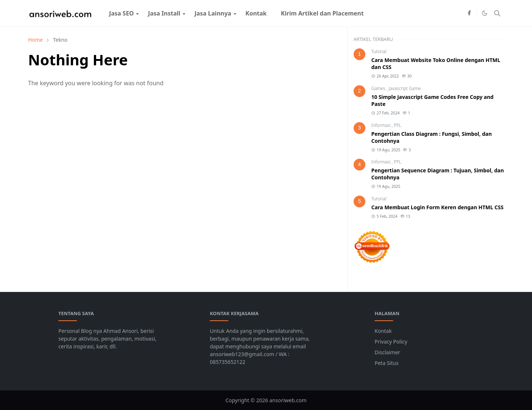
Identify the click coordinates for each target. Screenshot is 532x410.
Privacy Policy (391, 342)
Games (379, 88)
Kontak (383, 331)
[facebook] (469, 13)
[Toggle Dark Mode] (485, 13)
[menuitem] (121, 13)
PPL (398, 125)
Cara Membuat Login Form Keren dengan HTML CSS (437, 207)
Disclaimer (387, 352)
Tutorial (379, 51)
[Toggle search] (497, 13)
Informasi (381, 125)
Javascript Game (405, 88)
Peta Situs (387, 363)
